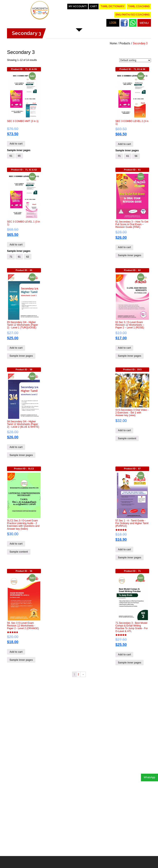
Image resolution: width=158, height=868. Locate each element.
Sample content (127, 438)
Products (125, 43)
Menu (144, 23)
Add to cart (16, 144)
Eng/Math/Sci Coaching (133, 15)
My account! (78, 6)
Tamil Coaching (139, 6)
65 (19, 156)
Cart (94, 6)
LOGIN (113, 23)
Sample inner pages (19, 150)
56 (136, 156)
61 (11, 156)
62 (28, 257)
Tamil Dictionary (112, 6)
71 (119, 156)
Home (113, 43)
